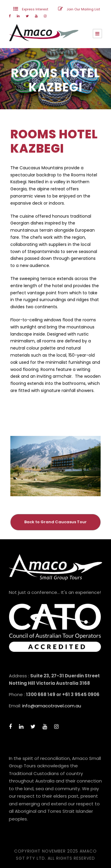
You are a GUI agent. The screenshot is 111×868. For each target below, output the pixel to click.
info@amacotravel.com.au (52, 706)
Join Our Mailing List (83, 9)
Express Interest (35, 9)
